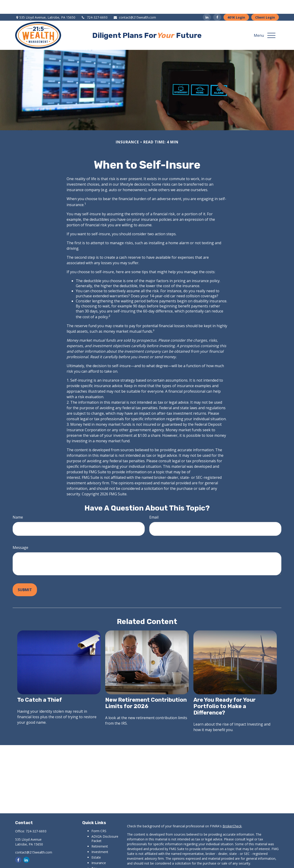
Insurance (99, 849)
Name (18, 503)
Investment (100, 838)
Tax (94, 855)
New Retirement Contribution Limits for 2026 (146, 689)
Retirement (100, 833)
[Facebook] (217, 3)
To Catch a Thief (40, 686)
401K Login (236, 4)
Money (97, 860)
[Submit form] (25, 576)
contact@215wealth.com (135, 4)
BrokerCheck (232, 812)
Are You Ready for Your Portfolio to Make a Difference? (225, 692)
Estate (96, 844)
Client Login (265, 4)
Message (20, 534)
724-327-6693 (94, 4)
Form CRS (99, 817)
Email (154, 503)
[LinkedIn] (207, 3)
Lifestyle (98, 866)
